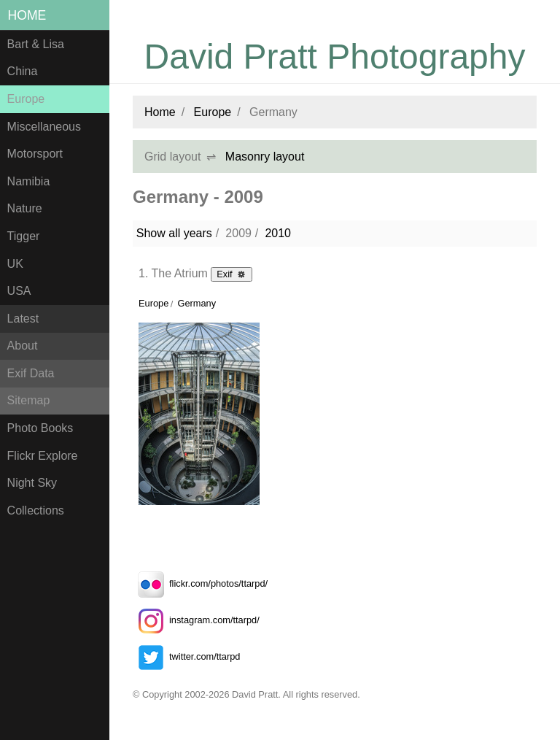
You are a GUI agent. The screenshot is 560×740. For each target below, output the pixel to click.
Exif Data (31, 373)
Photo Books (40, 428)
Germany (197, 303)
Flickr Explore (43, 456)
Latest (23, 319)
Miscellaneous (44, 127)
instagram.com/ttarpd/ (196, 620)
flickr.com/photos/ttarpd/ (200, 583)
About (23, 346)
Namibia (29, 181)
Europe (26, 99)
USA (19, 291)
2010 (278, 233)
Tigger (24, 236)
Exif (232, 274)
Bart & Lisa (36, 44)
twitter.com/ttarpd (186, 656)
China (23, 71)
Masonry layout (265, 157)
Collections (36, 510)
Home (27, 15)
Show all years (174, 233)
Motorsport (35, 154)
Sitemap (29, 400)
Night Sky (32, 483)
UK (15, 264)
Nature (25, 208)
